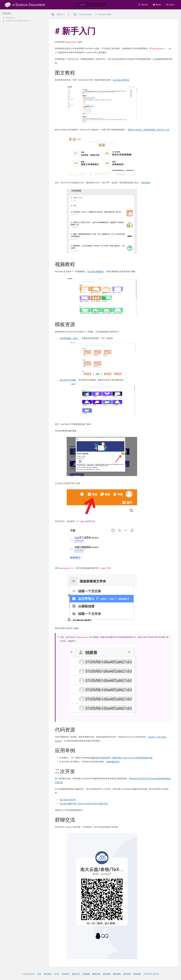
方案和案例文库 (113, 762)
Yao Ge (26, 21)
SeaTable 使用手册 (121, 80)
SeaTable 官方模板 (68, 380)
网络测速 (117, 974)
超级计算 (76, 974)
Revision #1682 (105, 14)
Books (157, 5)
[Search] (77, 5)
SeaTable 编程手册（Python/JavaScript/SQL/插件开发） (84, 803)
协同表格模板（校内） (69, 338)
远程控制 (107, 974)
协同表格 (48, 974)
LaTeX (56, 974)
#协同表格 (146, 183)
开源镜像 (86, 974)
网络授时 (137, 974)
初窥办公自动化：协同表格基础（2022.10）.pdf (148, 130)
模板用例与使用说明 (100, 758)
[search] (90, 5)
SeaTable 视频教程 (95, 271)
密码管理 (127, 974)
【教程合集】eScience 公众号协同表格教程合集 (132, 758)
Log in (170, 5)
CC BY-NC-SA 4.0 (151, 974)
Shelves (143, 5)
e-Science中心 (29, 974)
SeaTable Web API (68, 800)
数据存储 (96, 974)
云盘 (39, 974)
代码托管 (65, 974)
